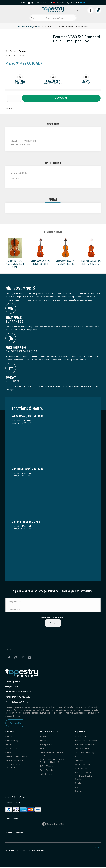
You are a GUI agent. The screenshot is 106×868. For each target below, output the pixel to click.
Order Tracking (12, 740)
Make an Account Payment (17, 757)
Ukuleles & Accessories (85, 744)
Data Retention (47, 775)
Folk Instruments (82, 749)
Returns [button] (86, 83)
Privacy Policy (46, 744)
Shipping (44, 737)
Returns (43, 740)
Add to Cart (61, 98)
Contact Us (15, 723)
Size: (13, 178)
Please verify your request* (53, 617)
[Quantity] (14, 98)
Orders (8, 753)
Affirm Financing (47, 767)
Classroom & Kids (82, 765)
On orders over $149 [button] (53, 83)
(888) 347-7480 (12, 686)
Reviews (78, 792)
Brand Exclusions (48, 771)
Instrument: (16, 173)
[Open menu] (7, 10)
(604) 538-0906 (18, 692)
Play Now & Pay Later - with (71, 2)
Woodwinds (80, 761)
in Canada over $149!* (36, 2)
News (77, 788)
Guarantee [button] (20, 83)
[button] (20, 81)
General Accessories (84, 773)
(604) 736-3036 (18, 697)
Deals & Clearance (82, 737)
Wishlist (9, 744)
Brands (78, 784)
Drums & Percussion (84, 769)
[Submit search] (33, 18)
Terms (43, 749)
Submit (53, 623)
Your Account (11, 749)
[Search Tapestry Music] (53, 18)
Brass (77, 757)
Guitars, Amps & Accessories (87, 740)
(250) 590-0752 (17, 702)
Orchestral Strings (26, 26)
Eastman (23, 51)
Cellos (39, 26)
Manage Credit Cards (14, 761)
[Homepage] (53, 10)
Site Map (97, 848)
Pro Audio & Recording (84, 753)
